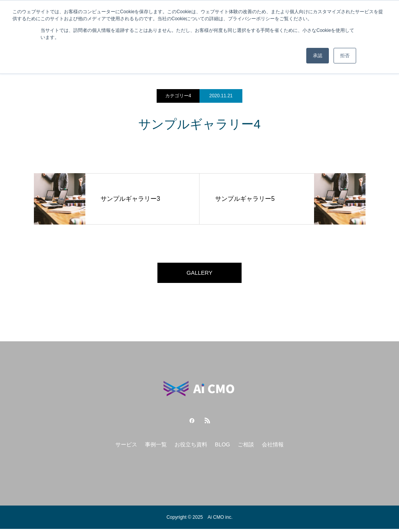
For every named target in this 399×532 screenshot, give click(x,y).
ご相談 (246, 448)
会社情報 (273, 448)
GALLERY (199, 274)
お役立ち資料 (191, 448)
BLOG (223, 448)
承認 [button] (318, 56)
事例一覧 (156, 448)
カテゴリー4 (178, 96)
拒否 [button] (345, 56)
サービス (126, 448)
